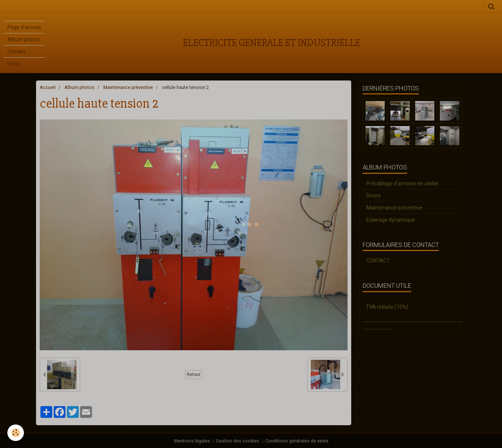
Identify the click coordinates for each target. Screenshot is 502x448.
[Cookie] (16, 433)
